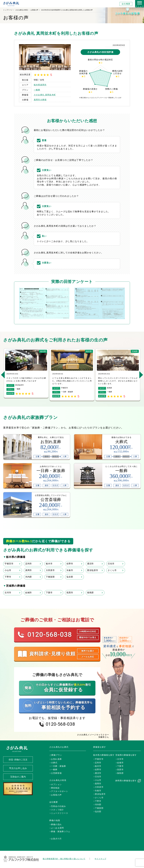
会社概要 (126, 4)
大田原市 (50, 570)
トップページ (8, 10)
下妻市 (49, 593)
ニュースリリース (60, 813)
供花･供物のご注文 (18, 760)
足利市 (29, 564)
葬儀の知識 (55, 820)
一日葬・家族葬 (58, 766)
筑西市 (70, 593)
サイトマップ (100, 859)
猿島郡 (90, 593)
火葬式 (54, 763)
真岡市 (29, 570)
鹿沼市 (90, 564)
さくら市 (112, 570)
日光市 (111, 564)
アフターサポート (60, 791)
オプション (56, 784)
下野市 (8, 577)
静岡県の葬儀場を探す (126, 781)
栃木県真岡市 (40, 85)
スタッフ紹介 (57, 810)
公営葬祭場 (56, 773)
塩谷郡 (70, 577)
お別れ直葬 (56, 759)
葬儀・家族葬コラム (61, 831)
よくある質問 (57, 828)
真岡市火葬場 (40, 100)
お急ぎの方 (56, 839)
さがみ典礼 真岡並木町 (45, 95)
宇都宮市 (9, 564)
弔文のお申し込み (18, 768)
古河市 (8, 593)
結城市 (29, 593)
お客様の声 (34, 10)
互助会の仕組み (58, 806)
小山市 (8, 570)
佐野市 (70, 564)
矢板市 (70, 570)
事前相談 (55, 788)
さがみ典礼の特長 (22, 10)
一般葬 (37, 90)
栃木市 (49, 564)
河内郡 (29, 577)
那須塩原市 (93, 570)
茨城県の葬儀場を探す (126, 755)
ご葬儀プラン (56, 755)
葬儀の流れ (56, 824)
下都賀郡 (50, 577)
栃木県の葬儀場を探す (104, 755)
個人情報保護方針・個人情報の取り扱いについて (64, 859)
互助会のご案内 (18, 777)
